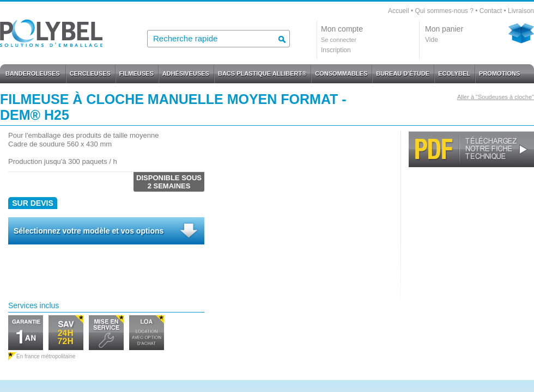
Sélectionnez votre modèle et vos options (89, 231)
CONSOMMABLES (341, 73)
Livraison (521, 11)
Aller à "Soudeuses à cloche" (496, 97)
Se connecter (339, 40)
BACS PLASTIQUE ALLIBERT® (262, 73)
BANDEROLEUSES (33, 73)
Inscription (336, 50)
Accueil (399, 11)
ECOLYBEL (454, 73)
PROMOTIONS (499, 73)
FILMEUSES (136, 73)
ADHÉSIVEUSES (186, 73)
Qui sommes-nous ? (444, 11)
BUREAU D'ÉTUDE (403, 73)
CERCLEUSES (90, 73)
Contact (491, 11)
